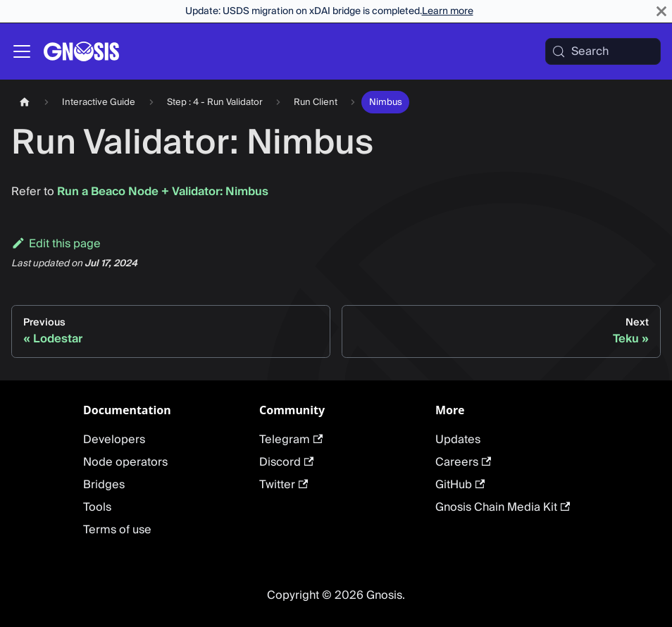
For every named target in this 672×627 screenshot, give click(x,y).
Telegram (291, 440)
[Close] (661, 11)
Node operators (125, 462)
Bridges (104, 485)
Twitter (284, 485)
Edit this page (56, 244)
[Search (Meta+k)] (603, 51)
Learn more (448, 11)
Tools (97, 507)
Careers (463, 462)
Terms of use (117, 530)
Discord (286, 462)
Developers (114, 440)
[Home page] (25, 102)
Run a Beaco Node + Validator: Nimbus (163, 192)
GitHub (460, 485)
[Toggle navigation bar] (22, 51)
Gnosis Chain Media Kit (503, 507)
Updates (458, 440)
